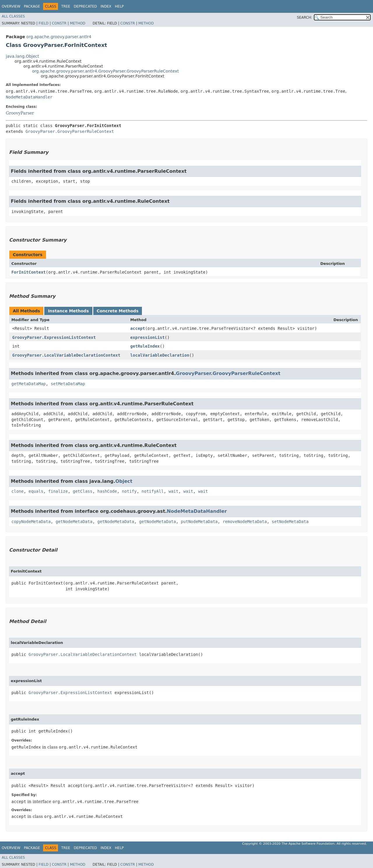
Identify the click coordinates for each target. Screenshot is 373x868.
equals (36, 491)
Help (119, 6)
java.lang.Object (22, 56)
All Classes (13, 16)
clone (17, 491)
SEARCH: (305, 17)
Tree (66, 6)
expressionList (147, 337)
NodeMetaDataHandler (29, 97)
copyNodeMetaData (31, 522)
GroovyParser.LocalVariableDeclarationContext (66, 355)
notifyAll (153, 491)
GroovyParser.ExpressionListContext (54, 337)
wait (174, 491)
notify (129, 491)
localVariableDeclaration (160, 355)
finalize (58, 491)
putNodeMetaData (199, 522)
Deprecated (85, 6)
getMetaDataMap (29, 384)
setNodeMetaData (290, 522)
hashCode (107, 491)
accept (138, 328)
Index (106, 6)
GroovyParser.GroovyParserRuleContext (70, 131)
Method (78, 23)
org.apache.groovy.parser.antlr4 (59, 37)
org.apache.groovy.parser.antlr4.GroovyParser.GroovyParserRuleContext (105, 71)
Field (43, 23)
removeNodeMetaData (245, 522)
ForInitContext (29, 272)
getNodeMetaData (74, 522)
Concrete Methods (118, 311)
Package (32, 6)
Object (124, 481)
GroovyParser (20, 113)
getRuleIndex (145, 346)
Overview (11, 6)
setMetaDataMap (68, 384)
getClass (83, 491)
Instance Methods (68, 311)
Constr (59, 23)
